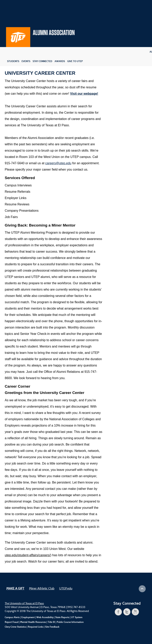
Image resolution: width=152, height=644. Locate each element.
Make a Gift (15, 589)
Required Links (36, 627)
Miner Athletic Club (42, 589)
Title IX (51, 622)
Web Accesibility (45, 617)
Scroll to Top (142, 589)
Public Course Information (70, 622)
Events (26, 61)
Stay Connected (42, 61)
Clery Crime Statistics (15, 627)
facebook (118, 612)
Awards (60, 61)
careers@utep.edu (58, 163)
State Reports (62, 617)
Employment (28, 617)
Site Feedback (52, 627)
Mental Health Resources (33, 622)
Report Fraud (12, 622)
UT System (77, 617)
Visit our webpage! (84, 94)
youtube (135, 612)
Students (13, 61)
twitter (127, 612)
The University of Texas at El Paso (24, 604)
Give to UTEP (75, 61)
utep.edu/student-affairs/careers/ (28, 555)
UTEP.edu (66, 589)
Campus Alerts (12, 617)
